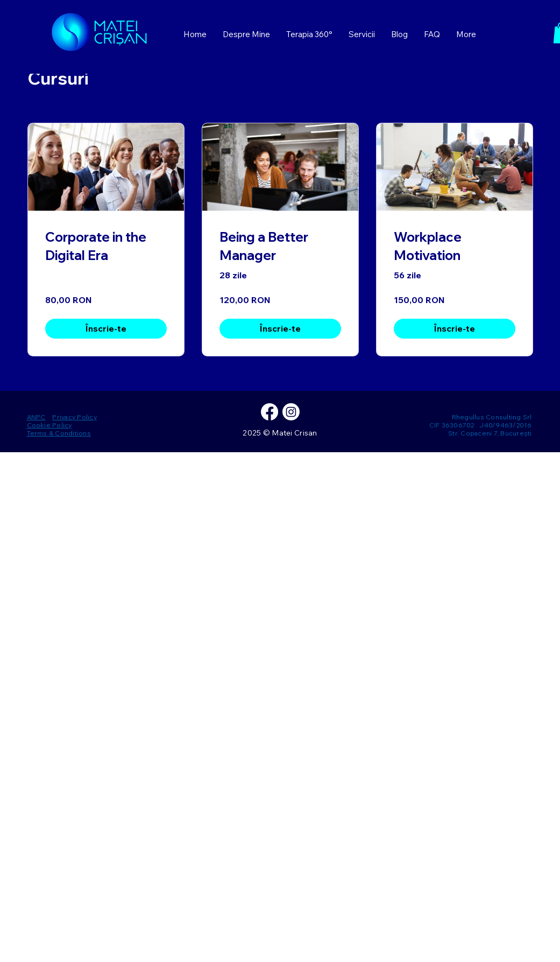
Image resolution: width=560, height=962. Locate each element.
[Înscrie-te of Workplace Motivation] (455, 328)
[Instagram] (291, 412)
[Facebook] (270, 412)
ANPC (36, 417)
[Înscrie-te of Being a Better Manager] (280, 328)
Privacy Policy (74, 417)
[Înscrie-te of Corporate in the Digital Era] (106, 328)
